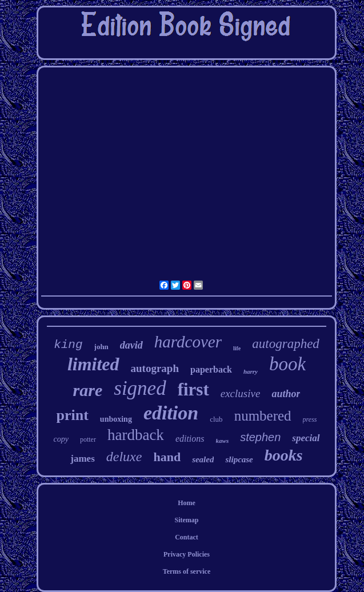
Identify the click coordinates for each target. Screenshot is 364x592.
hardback (136, 435)
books (284, 455)
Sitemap (187, 520)
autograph (155, 368)
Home (187, 503)
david (131, 345)
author (286, 394)
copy (61, 439)
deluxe (124, 457)
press (310, 419)
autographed (286, 344)
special (306, 438)
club (216, 419)
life (237, 348)
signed (140, 388)
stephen (260, 437)
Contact (187, 537)
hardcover (188, 342)
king (68, 345)
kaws (223, 441)
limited (93, 364)
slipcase (239, 459)
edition (171, 413)
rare (88, 390)
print (73, 415)
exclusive (241, 393)
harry (251, 371)
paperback (211, 369)
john (101, 347)
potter (88, 439)
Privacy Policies (187, 554)
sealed (203, 459)
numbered (263, 416)
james (82, 459)
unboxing (116, 419)
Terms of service (187, 571)
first (193, 389)
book (287, 364)
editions (190, 439)
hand (167, 457)
